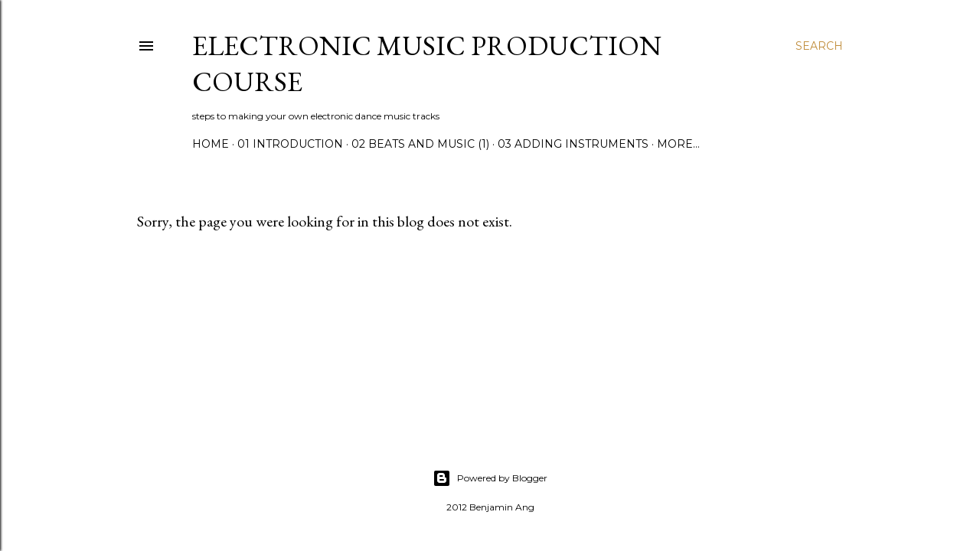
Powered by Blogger (490, 478)
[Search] (819, 46)
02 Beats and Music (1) (420, 144)
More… (678, 144)
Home (211, 144)
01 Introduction (290, 144)
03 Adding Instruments (573, 144)
